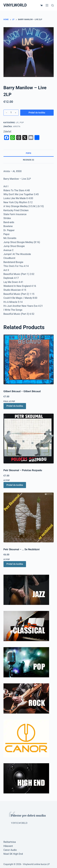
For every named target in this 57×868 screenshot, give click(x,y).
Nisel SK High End (13, 854)
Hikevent (8, 846)
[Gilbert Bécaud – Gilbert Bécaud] (29, 359)
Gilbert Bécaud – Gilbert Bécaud (22, 391)
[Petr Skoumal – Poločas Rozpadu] (29, 439)
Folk (6, 401)
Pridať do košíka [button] (15, 406)
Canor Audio (10, 850)
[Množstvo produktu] (11, 113)
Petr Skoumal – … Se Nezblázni (22, 549)
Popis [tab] (28, 153)
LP (17, 123)
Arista (17, 126)
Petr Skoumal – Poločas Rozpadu (23, 470)
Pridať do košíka (37, 113)
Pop (22, 123)
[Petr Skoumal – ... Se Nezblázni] (29, 517)
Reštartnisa (10, 842)
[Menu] (47, 5)
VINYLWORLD (15, 5)
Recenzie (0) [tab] (28, 160)
